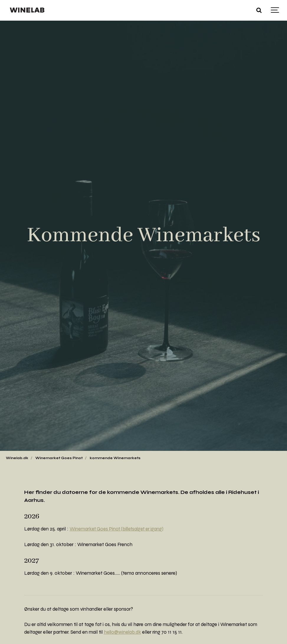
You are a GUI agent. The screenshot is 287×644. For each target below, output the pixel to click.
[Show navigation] (275, 10)
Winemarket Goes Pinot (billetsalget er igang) (118, 529)
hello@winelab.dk (123, 632)
